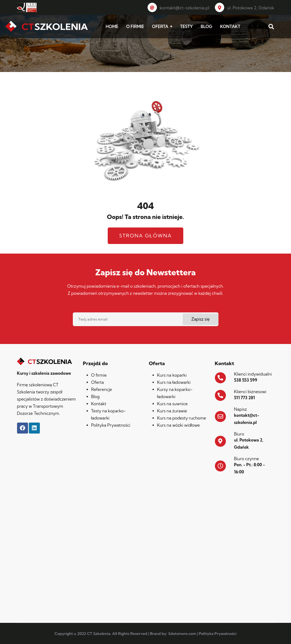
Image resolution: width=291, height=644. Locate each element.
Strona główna (145, 236)
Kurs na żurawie (172, 411)
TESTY (186, 27)
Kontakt (99, 404)
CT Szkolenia (99, 634)
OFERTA (160, 27)
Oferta (98, 382)
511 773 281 (245, 398)
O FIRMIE (135, 27)
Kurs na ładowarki (174, 382)
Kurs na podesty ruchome (182, 418)
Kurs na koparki (172, 375)
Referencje (102, 389)
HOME (112, 27)
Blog (95, 397)
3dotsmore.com (182, 634)
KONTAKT (230, 27)
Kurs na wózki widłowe (179, 425)
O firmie (99, 375)
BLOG (206, 27)
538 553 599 (246, 380)
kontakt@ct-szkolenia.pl (178, 8)
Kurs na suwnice (172, 404)
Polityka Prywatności (111, 425)
